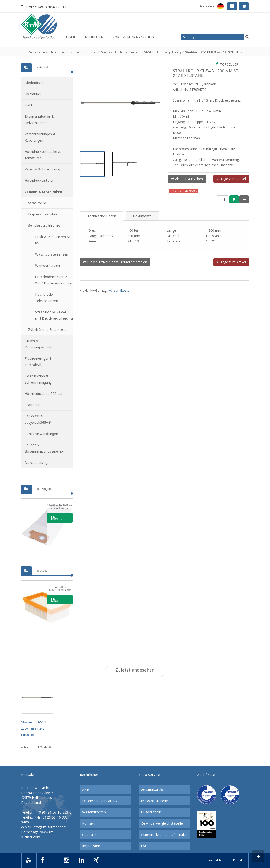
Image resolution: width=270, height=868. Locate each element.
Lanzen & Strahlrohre (83, 52)
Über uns (89, 835)
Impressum (91, 846)
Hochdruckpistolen (39, 180)
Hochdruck (33, 94)
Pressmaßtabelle (154, 801)
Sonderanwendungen (41, 434)
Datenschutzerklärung (100, 801)
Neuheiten (94, 37)
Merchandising (36, 462)
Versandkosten (120, 290)
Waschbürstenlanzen (52, 254)
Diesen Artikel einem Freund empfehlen (115, 262)
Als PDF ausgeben (187, 179)
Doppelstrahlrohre (43, 214)
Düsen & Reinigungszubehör (40, 344)
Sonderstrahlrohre (113, 52)
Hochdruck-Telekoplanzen (47, 298)
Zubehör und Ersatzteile (47, 330)
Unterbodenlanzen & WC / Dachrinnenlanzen (54, 280)
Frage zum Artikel (231, 179)
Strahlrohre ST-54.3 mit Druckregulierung (155, 52)
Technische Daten (102, 216)
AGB (86, 790)
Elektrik (30, 105)
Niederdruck (34, 83)
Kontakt (89, 823)
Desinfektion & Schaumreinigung (38, 379)
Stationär (32, 405)
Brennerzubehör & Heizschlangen (39, 120)
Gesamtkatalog (153, 790)
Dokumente (142, 216)
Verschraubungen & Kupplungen (40, 137)
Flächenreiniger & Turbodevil (39, 362)
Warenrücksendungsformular (164, 835)
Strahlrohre (37, 203)
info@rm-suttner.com (50, 827)
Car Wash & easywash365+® (38, 419)
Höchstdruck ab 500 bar (44, 394)
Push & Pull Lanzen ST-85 (54, 240)
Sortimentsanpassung (133, 37)
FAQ (144, 846)
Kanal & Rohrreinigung (42, 169)
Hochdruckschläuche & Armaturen (43, 155)
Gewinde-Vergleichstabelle (162, 823)
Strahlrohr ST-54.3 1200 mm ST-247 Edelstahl (215, 52)
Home (71, 37)
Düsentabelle (151, 812)
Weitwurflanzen (48, 266)
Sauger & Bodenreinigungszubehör (44, 448)
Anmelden (207, 6)
